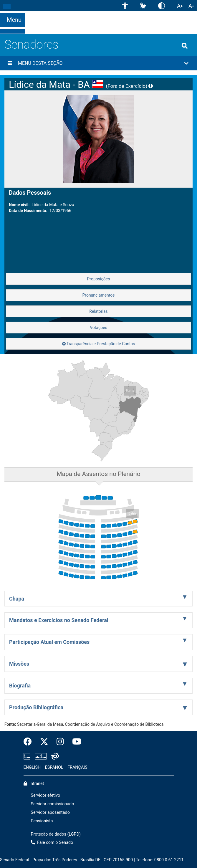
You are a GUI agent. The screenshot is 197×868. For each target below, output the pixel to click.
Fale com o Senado (177, 15)
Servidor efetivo (46, 795)
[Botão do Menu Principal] (13, 20)
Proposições (99, 279)
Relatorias (98, 311)
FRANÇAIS (77, 767)
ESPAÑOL (54, 767)
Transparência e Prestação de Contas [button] (99, 344)
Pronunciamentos (98, 295)
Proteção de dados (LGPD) (56, 834)
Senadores (32, 45)
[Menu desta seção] (10, 63)
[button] (125, 6)
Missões (19, 664)
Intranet (34, 784)
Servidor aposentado (50, 812)
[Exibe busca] (185, 46)
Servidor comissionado (53, 804)
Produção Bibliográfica (36, 707)
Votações (98, 328)
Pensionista (42, 821)
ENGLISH (32, 767)
